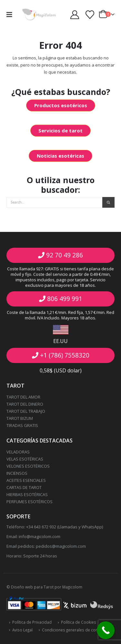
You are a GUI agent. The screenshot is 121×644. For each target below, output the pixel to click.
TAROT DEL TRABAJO (26, 411)
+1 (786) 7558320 (65, 355)
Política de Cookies (79, 622)
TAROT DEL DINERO (25, 404)
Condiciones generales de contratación (78, 630)
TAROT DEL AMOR (23, 397)
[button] (11, 15)
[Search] (108, 202)
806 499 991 (65, 299)
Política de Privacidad (32, 622)
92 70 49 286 (65, 255)
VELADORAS (18, 452)
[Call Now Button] (106, 630)
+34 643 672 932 (41, 527)
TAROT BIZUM (20, 418)
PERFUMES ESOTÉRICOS (30, 502)
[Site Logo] (39, 15)
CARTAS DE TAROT (24, 487)
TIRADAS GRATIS (22, 425)
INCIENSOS (17, 473)
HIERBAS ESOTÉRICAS (27, 494)
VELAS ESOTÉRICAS (25, 459)
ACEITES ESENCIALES (26, 480)
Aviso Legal (22, 630)
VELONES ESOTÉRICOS (28, 466)
